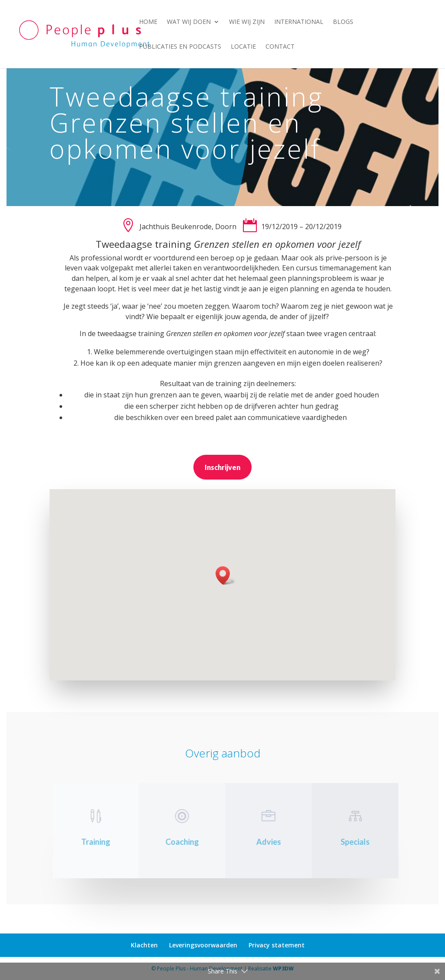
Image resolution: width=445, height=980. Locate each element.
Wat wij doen (189, 22)
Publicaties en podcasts (180, 47)
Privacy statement (277, 945)
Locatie (243, 47)
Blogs (343, 22)
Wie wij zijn (247, 22)
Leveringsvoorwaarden (203, 945)
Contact (280, 47)
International (299, 22)
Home (148, 22)
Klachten (144, 945)
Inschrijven (222, 467)
